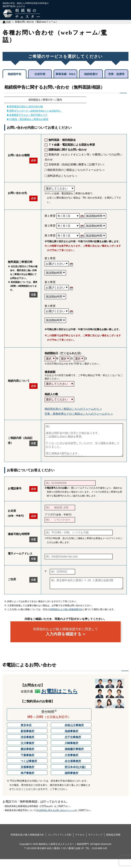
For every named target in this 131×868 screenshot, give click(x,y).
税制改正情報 (113, 844)
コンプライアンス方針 (60, 844)
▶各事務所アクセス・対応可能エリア (27, 115)
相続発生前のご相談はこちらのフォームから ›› (74, 170)
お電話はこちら (59, 700)
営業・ (116, 74)
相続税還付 (91, 74)
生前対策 (40, 74)
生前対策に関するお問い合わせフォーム (56, 819)
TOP (9, 22)
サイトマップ (95, 844)
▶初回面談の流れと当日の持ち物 (25, 106)
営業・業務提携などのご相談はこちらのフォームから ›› (79, 414)
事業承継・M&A (65, 74)
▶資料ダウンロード (34, 111)
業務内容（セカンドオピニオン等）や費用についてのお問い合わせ (83, 157)
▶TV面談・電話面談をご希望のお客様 (27, 119)
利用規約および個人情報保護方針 (66, 618)
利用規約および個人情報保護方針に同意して (65, 641)
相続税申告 (14, 74)
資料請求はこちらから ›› (61, 176)
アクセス (80, 844)
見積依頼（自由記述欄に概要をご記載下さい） (75, 165)
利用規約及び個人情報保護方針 (27, 844)
